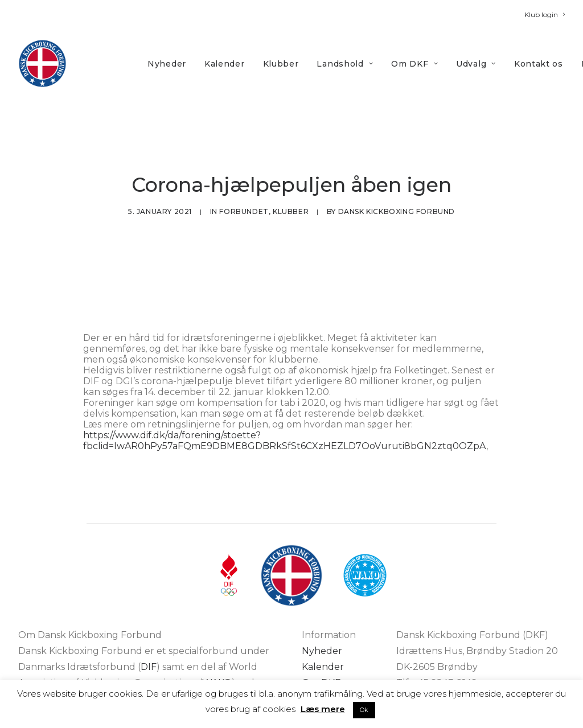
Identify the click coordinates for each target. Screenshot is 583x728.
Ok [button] (364, 710)
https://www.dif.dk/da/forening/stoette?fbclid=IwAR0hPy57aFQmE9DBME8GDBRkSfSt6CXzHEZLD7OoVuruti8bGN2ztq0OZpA (285, 390)
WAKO (217, 632)
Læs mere (323, 709)
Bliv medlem (330, 648)
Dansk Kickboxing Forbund (397, 186)
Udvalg (476, 64)
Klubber (281, 64)
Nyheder (167, 64)
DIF (149, 616)
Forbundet (244, 186)
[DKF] (42, 63)
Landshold (345, 64)
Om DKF (414, 64)
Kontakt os (539, 64)
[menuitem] (545, 15)
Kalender (225, 64)
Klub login (545, 15)
